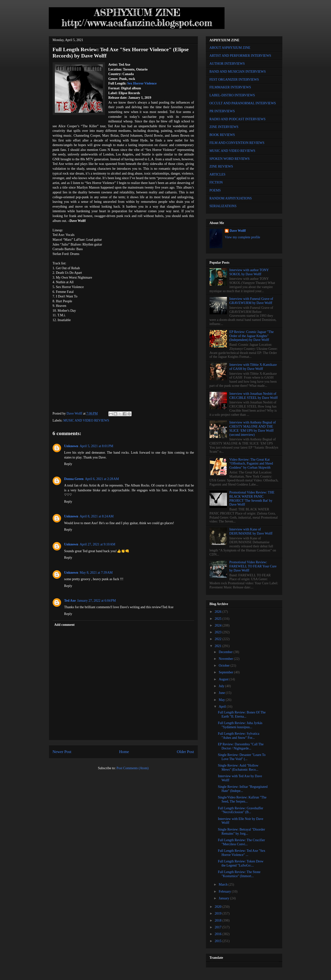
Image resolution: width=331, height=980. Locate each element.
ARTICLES (218, 174)
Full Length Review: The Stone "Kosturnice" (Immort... (239, 874)
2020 (218, 907)
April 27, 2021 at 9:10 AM (98, 544)
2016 (218, 934)
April (223, 707)
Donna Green (74, 479)
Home (124, 752)
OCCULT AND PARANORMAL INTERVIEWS (243, 103)
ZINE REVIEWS (221, 166)
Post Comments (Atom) (132, 768)
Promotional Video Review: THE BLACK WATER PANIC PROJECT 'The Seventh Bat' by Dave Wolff (252, 498)
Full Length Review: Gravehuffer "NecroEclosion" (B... (240, 810)
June (222, 693)
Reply (68, 464)
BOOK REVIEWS (222, 135)
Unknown (71, 446)
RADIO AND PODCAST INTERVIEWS (238, 119)
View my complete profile (243, 237)
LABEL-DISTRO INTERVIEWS (232, 95)
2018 (218, 920)
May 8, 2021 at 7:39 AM (96, 573)
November (226, 659)
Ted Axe (70, 601)
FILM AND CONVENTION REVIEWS (237, 143)
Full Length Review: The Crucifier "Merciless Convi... (241, 842)
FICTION (216, 182)
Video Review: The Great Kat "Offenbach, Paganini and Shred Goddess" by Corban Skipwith (251, 464)
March (224, 885)
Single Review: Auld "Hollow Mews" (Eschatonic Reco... (238, 768)
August (224, 679)
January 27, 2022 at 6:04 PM (97, 601)
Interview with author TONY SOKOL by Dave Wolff (249, 272)
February (225, 892)
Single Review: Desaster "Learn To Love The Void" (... (242, 757)
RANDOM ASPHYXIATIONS (231, 198)
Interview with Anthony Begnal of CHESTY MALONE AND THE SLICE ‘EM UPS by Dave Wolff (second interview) (253, 428)
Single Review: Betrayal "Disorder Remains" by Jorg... (241, 832)
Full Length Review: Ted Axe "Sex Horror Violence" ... (241, 853)
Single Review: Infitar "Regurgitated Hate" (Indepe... (243, 789)
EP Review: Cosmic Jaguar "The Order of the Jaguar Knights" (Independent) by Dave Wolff (251, 336)
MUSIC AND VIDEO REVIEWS (86, 420)
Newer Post (62, 752)
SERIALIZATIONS (223, 206)
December (226, 652)
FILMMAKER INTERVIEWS (230, 87)
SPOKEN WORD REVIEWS (230, 159)
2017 (218, 927)
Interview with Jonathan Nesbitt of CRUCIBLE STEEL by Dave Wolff (254, 396)
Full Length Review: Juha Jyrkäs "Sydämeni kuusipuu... (240, 725)
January (224, 898)
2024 (218, 625)
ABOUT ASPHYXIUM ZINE (230, 48)
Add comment (64, 625)
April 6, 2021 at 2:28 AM (102, 479)
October (225, 666)
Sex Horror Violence (142, 83)
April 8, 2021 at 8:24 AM (97, 516)
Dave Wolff (238, 231)
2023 (218, 632)
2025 (218, 619)
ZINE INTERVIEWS (224, 127)
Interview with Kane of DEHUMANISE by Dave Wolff (251, 531)
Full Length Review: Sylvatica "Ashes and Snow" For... (238, 736)
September (226, 672)
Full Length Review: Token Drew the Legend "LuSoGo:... (241, 863)
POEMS (215, 190)
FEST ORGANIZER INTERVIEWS (234, 80)
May (222, 700)
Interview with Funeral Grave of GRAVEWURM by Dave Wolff (251, 301)
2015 (218, 941)
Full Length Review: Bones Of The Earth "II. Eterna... (242, 714)
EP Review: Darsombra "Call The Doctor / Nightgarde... (241, 746)
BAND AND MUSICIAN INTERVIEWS (238, 72)
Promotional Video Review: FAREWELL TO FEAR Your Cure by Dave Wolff (253, 566)
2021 (218, 646)
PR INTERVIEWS (222, 111)
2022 (218, 639)
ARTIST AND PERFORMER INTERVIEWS (240, 56)
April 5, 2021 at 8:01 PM (96, 446)
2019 (218, 913)
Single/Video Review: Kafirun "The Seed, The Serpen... (242, 799)
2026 (218, 612)
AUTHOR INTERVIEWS (227, 64)
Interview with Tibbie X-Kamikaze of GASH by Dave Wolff (253, 367)
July (222, 686)
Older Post (185, 752)
